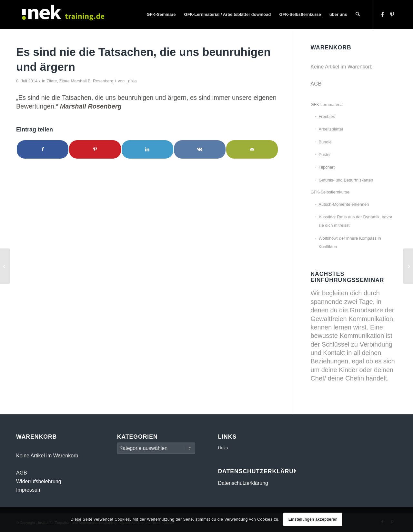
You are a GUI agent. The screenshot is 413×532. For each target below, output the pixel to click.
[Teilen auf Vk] (200, 149)
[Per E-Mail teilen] (252, 149)
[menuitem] (161, 15)
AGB (316, 84)
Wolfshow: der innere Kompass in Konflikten (350, 242)
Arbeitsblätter (331, 129)
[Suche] (358, 15)
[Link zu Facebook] (382, 14)
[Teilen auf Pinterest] (95, 149)
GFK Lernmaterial (327, 104)
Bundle (325, 142)
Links (223, 448)
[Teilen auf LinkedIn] (147, 149)
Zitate (52, 81)
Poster (325, 155)
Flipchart (327, 167)
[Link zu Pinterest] (392, 14)
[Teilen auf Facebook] (43, 149)
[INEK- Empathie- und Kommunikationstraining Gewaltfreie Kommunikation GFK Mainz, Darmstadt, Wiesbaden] (65, 15)
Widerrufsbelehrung (39, 481)
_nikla (131, 81)
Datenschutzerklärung (243, 483)
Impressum (29, 490)
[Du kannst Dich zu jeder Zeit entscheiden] (5, 266)
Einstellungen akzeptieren (313, 519)
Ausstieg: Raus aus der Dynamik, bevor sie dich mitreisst (355, 221)
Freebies (327, 116)
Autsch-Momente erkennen (344, 204)
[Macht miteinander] (408, 266)
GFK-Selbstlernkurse (330, 192)
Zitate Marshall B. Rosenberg (86, 81)
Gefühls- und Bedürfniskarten (346, 180)
